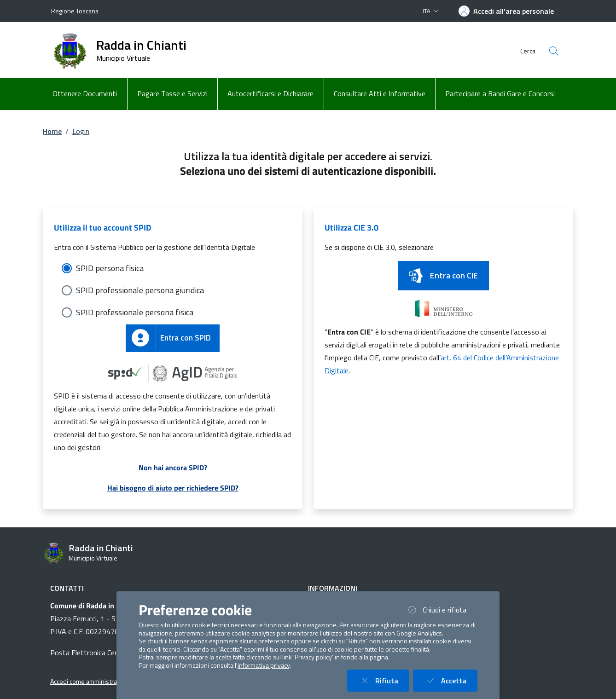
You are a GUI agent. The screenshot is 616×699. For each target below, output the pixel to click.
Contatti (67, 588)
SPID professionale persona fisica (135, 312)
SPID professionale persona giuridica (140, 290)
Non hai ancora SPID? (173, 468)
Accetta (451, 680)
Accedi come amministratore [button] (90, 682)
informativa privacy (264, 665)
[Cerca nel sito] (554, 51)
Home (52, 131)
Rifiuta (384, 680)
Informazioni (333, 588)
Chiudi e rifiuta (442, 609)
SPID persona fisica (110, 268)
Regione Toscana (75, 11)
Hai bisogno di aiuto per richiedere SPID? (173, 488)
